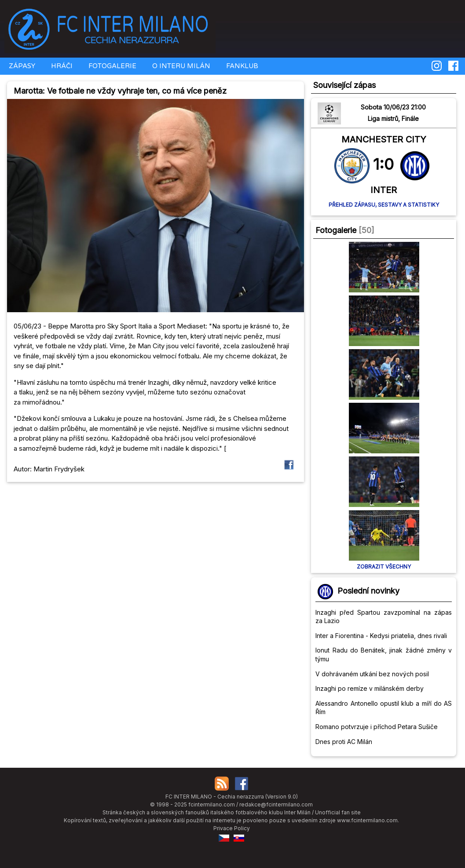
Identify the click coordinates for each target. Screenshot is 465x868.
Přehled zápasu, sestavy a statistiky (384, 205)
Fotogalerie (336, 230)
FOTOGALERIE (112, 66)
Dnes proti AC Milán (344, 742)
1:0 (383, 164)
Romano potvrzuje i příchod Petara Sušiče (377, 727)
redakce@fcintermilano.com (276, 804)
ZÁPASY (21, 66)
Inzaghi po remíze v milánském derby (370, 688)
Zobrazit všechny (384, 567)
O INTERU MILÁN (180, 66)
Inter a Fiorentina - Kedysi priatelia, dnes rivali (381, 636)
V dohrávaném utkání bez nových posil (372, 674)
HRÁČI (61, 66)
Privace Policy (232, 828)
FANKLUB (241, 66)
